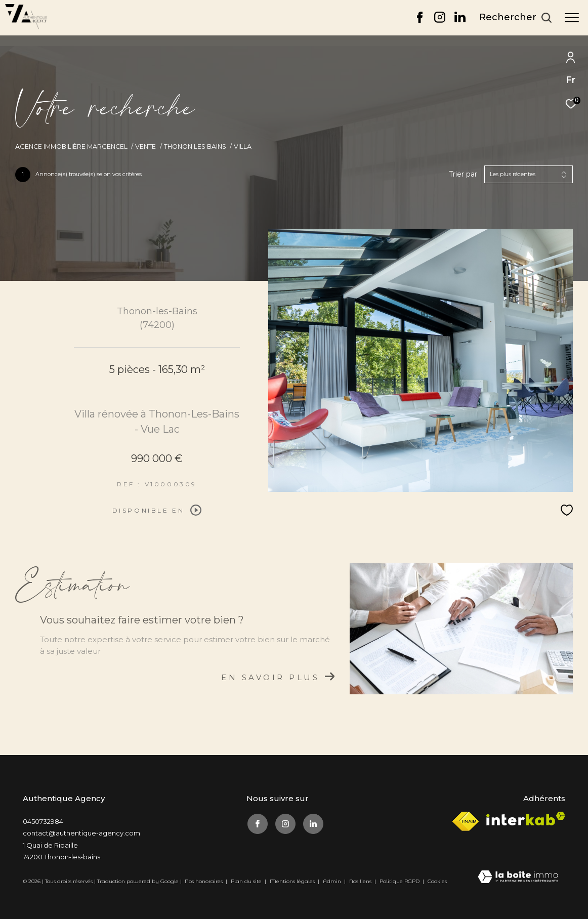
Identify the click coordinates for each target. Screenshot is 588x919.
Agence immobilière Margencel (71, 147)
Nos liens (361, 881)
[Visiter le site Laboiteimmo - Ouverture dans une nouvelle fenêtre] (518, 878)
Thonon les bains (195, 147)
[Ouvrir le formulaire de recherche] (516, 18)
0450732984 (43, 821)
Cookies (437, 882)
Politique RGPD (400, 881)
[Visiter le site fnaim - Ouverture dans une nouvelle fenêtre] (466, 821)
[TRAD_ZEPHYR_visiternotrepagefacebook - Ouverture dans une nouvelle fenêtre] (420, 20)
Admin (333, 881)
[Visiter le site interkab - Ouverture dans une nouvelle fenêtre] (526, 819)
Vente (145, 147)
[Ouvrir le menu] (572, 18)
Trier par (463, 174)
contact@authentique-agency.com (81, 833)
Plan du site (247, 881)
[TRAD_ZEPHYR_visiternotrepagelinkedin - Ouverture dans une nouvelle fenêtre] (460, 20)
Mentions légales (293, 881)
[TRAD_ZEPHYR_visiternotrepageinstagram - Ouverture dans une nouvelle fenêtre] (440, 20)
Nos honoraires (204, 881)
